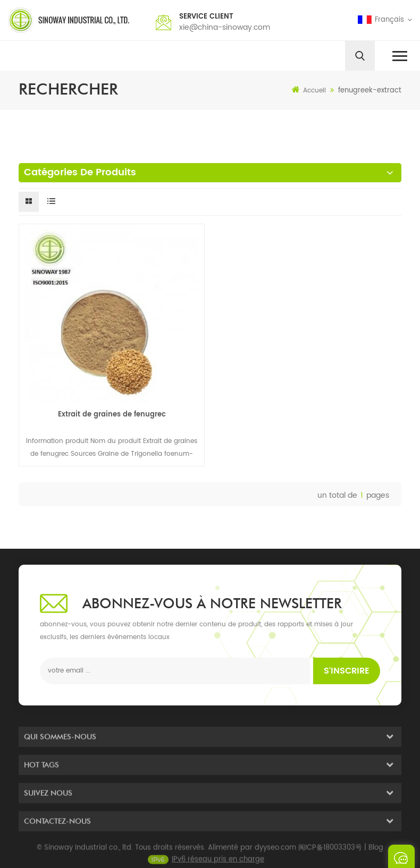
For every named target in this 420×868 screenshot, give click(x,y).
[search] (360, 56)
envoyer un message (401, 856)
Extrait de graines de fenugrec (112, 415)
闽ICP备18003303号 (330, 854)
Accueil (309, 90)
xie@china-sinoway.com (225, 27)
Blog (376, 854)
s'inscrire (347, 671)
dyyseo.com (275, 854)
